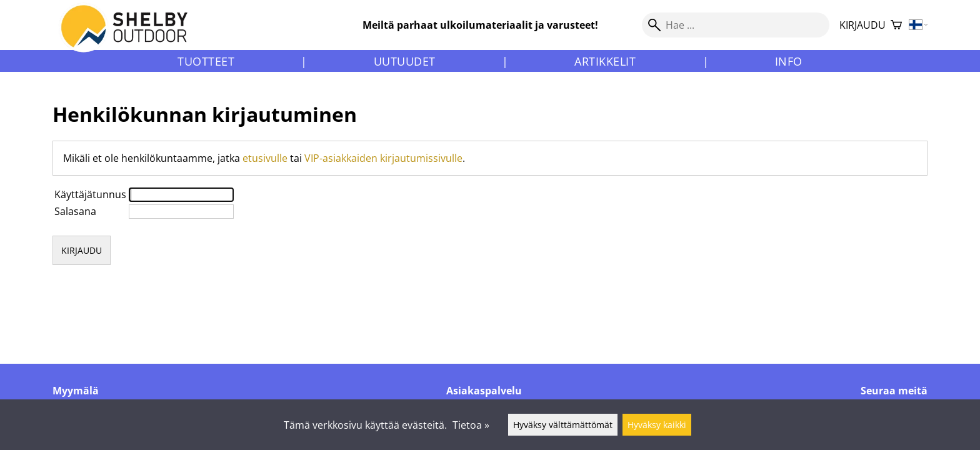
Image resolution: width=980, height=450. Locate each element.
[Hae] (736, 25)
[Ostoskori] (896, 25)
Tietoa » (471, 425)
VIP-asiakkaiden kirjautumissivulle (383, 158)
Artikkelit (605, 61)
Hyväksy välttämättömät (563, 425)
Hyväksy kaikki (657, 425)
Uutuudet (405, 61)
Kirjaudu (862, 25)
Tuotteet (206, 61)
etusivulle (265, 158)
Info (789, 61)
